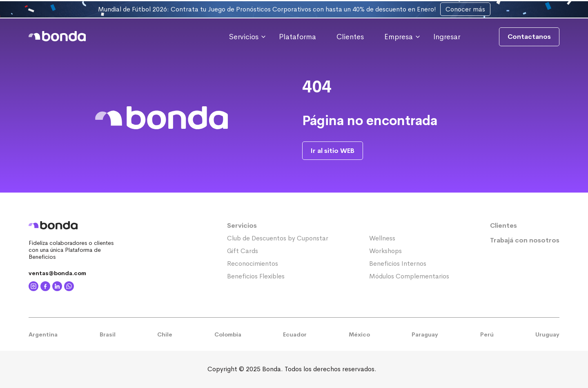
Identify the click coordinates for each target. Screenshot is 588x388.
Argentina (43, 334)
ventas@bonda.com (57, 273)
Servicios (242, 225)
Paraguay (425, 334)
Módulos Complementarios (409, 276)
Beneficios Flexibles (256, 276)
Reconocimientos (253, 264)
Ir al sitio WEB (333, 151)
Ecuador (295, 334)
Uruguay (547, 334)
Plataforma (297, 37)
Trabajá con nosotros (525, 240)
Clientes (350, 37)
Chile (165, 334)
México (359, 334)
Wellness (382, 238)
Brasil (108, 334)
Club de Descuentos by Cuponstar (278, 238)
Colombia (228, 334)
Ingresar (447, 37)
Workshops (385, 251)
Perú (487, 334)
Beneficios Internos (398, 264)
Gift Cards (243, 251)
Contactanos (529, 37)
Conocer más (465, 9)
